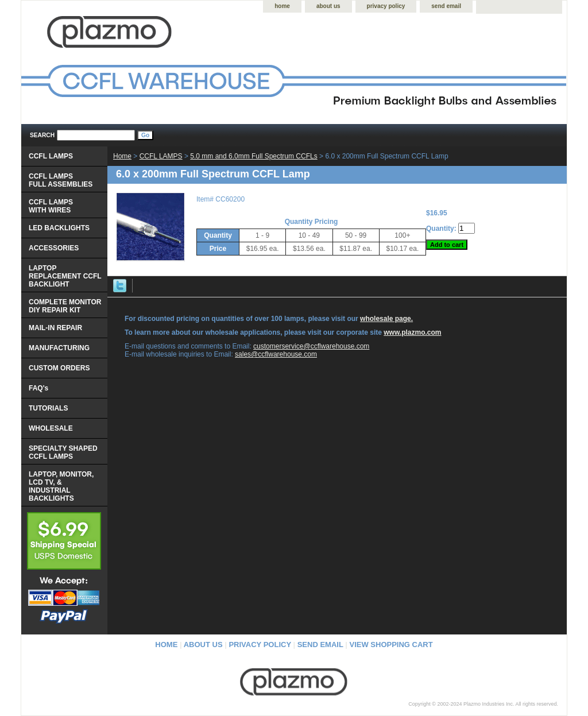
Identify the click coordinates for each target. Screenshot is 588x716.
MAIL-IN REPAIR (55, 328)
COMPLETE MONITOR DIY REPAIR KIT (65, 306)
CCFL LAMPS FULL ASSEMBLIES (61, 180)
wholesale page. (386, 319)
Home (122, 156)
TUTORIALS (48, 408)
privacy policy (386, 6)
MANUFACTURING (59, 348)
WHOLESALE (51, 428)
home (282, 6)
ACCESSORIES (54, 248)
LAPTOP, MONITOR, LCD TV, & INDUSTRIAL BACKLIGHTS (61, 486)
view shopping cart (391, 645)
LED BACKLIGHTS (59, 228)
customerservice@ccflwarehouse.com (311, 346)
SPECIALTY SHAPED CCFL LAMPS (63, 452)
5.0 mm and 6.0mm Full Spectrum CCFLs (254, 156)
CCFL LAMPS (161, 156)
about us (328, 6)
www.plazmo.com (412, 332)
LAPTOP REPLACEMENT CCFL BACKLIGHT (65, 276)
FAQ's (38, 388)
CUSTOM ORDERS (59, 368)
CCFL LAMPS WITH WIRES (51, 206)
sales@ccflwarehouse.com (276, 354)
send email (446, 6)
